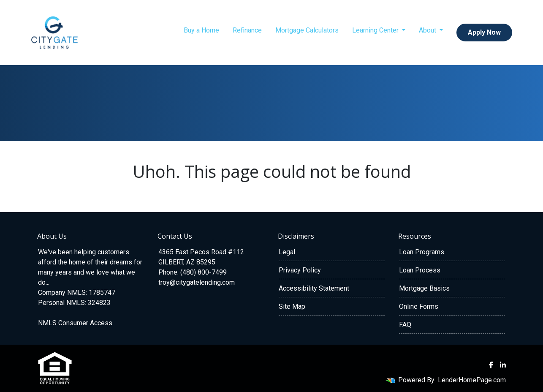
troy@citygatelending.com (197, 282)
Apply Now (484, 32)
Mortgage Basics (424, 288)
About (428, 30)
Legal (287, 252)
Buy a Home (201, 30)
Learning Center (376, 30)
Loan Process (420, 270)
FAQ (405, 325)
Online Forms (419, 306)
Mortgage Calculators (307, 30)
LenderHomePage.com (472, 380)
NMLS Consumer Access (75, 323)
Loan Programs (422, 252)
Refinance (247, 30)
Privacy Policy (300, 270)
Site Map (292, 306)
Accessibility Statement (314, 288)
